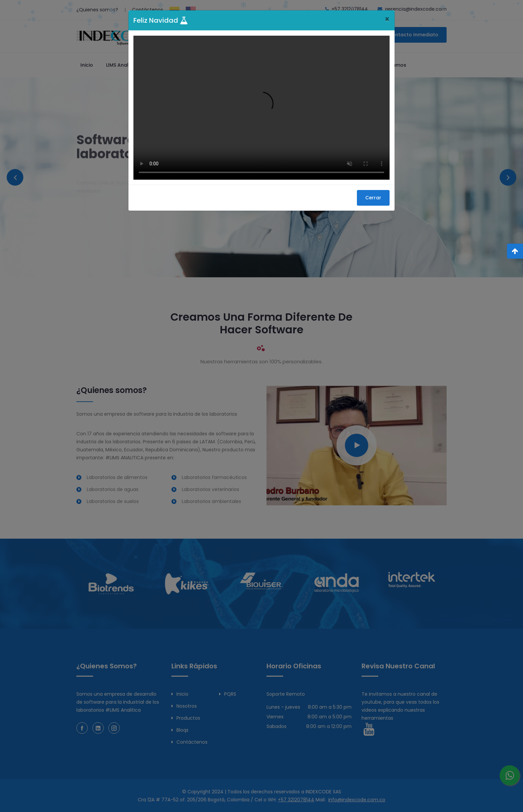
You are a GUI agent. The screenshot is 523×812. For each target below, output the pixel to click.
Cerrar (373, 198)
